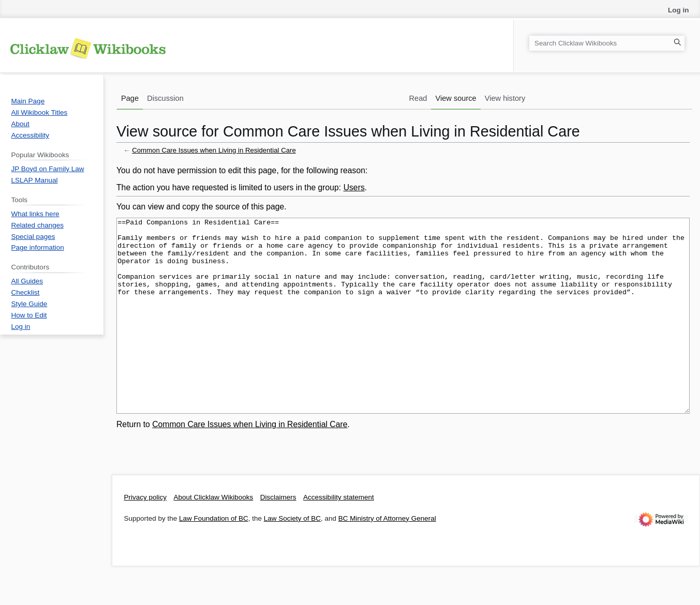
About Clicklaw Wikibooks (214, 536)
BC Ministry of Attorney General (387, 557)
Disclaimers (278, 536)
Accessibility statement (339, 536)
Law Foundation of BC (214, 557)
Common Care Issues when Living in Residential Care (214, 150)
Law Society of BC (292, 557)
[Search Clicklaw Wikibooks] (607, 43)
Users (354, 187)
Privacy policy (146, 536)
